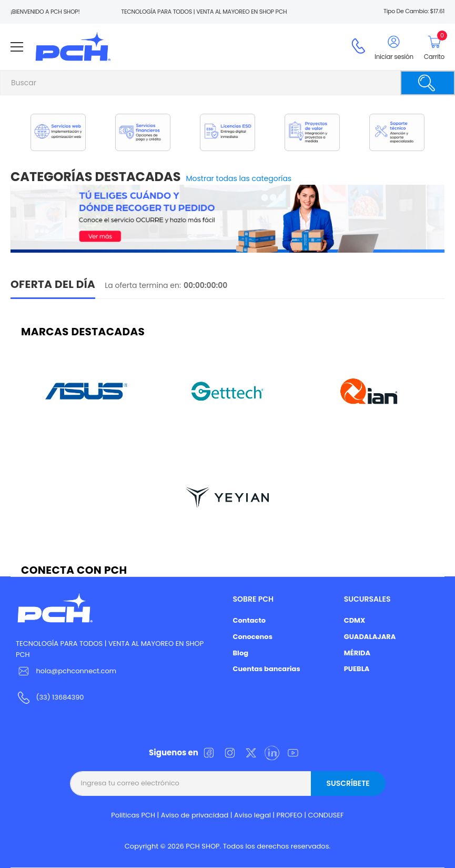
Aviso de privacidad (195, 815)
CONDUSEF (326, 815)
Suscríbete (348, 783)
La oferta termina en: (143, 285)
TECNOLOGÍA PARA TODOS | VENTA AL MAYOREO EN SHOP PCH (110, 649)
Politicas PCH (133, 815)
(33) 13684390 (60, 697)
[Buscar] (428, 83)
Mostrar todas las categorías (239, 178)
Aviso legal (252, 815)
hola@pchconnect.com (76, 671)
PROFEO (290, 815)
